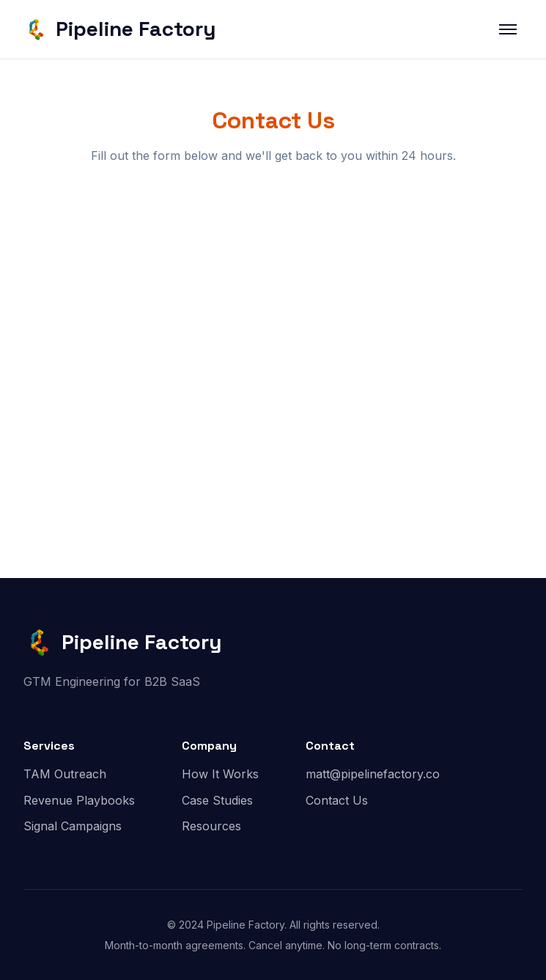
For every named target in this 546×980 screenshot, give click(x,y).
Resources (211, 826)
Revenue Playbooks (79, 800)
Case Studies (217, 800)
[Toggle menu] (508, 29)
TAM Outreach (65, 774)
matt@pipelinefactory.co (373, 774)
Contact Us (337, 800)
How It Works (220, 774)
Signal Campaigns (73, 826)
